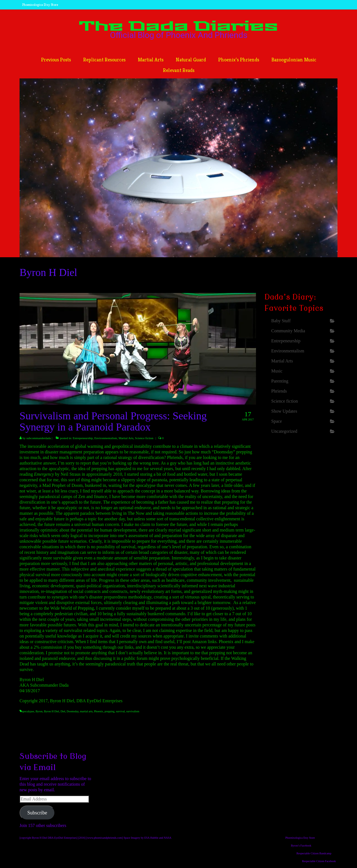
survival (120, 711)
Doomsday (73, 711)
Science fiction (144, 438)
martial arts (86, 711)
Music (277, 371)
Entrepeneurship (83, 438)
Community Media (288, 331)
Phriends (279, 391)
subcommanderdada (39, 438)
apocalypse (28, 711)
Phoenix (99, 711)
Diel (63, 711)
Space (277, 421)
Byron (39, 711)
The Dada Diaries (178, 27)
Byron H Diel (51, 711)
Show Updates (284, 411)
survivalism (133, 711)
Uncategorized (284, 431)
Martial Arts (126, 438)
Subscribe (37, 813)
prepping (110, 711)
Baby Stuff (281, 321)
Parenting (280, 381)
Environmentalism (106, 438)
